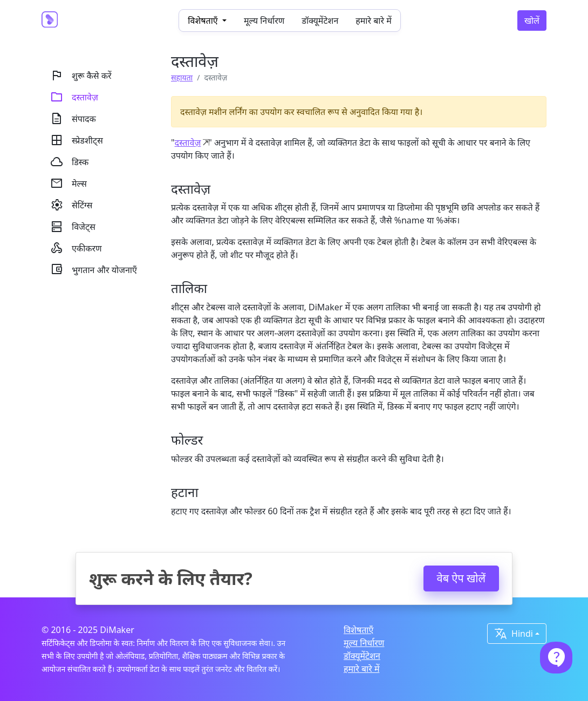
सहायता (182, 77)
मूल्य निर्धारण (264, 21)
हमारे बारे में (373, 21)
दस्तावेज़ (188, 142)
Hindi (514, 634)
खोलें (532, 21)
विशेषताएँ (358, 630)
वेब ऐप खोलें (461, 578)
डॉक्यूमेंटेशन (320, 21)
